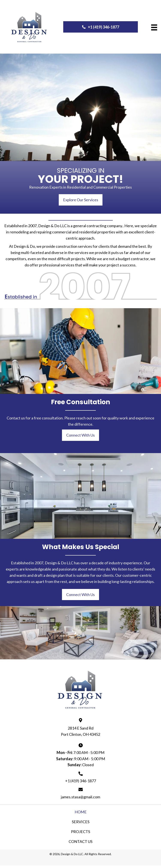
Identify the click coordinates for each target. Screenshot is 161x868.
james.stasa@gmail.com (80, 797)
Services (81, 822)
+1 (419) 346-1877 (81, 781)
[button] (101, 27)
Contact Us (80, 841)
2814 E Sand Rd (81, 728)
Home (81, 812)
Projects (80, 832)
